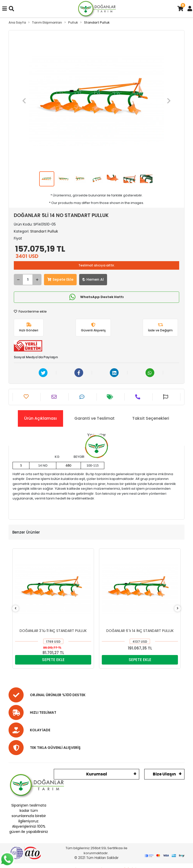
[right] (178, 608)
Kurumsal (97, 774)
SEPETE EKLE (53, 660)
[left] (16, 608)
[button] (24, 101)
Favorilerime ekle (30, 311)
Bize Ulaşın (164, 774)
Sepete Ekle (60, 279)
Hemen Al (93, 279)
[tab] (40, 418)
